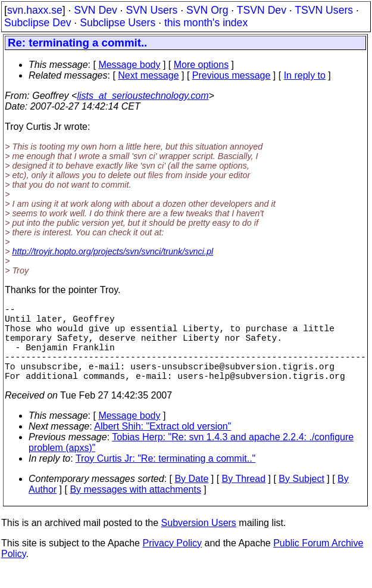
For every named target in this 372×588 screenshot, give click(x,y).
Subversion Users (199, 542)
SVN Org (207, 10)
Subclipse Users (118, 23)
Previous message (232, 75)
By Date (191, 498)
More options (201, 65)
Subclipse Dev (37, 23)
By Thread (244, 498)
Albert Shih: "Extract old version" (162, 445)
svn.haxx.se (35, 10)
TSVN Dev (262, 10)
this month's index (206, 23)
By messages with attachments (135, 508)
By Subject (301, 498)
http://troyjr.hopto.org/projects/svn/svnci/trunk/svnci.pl (112, 251)
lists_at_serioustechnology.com (143, 96)
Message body (129, 65)
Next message (148, 75)
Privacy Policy (172, 562)
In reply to (305, 75)
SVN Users (151, 10)
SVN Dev (95, 10)
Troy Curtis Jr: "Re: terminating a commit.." (165, 477)
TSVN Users (324, 10)
